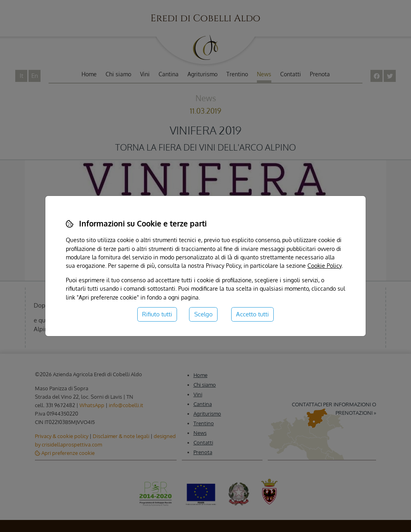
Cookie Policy (325, 265)
